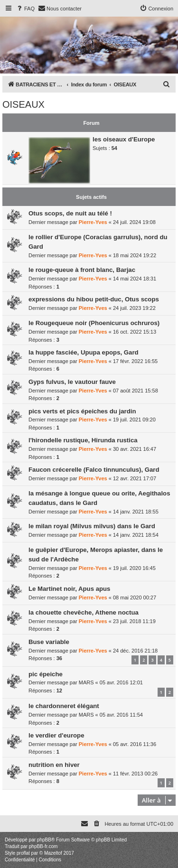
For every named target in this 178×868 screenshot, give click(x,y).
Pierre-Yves (93, 222)
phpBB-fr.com (43, 846)
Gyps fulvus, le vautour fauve (72, 382)
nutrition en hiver (54, 765)
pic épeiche (46, 674)
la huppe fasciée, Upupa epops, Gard (84, 352)
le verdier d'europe (56, 735)
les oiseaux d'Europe (124, 139)
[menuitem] (25, 9)
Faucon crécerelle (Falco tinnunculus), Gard (94, 470)
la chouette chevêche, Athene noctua (84, 612)
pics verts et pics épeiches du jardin (82, 411)
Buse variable (49, 642)
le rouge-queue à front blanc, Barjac (82, 270)
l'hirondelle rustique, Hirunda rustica (83, 440)
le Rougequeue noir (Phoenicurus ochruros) (94, 323)
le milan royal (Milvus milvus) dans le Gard (92, 526)
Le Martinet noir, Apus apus (69, 589)
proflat (23, 853)
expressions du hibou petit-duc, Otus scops (94, 299)
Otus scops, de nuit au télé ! (70, 213)
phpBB (44, 840)
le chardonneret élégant (64, 706)
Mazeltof (53, 853)
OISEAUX (23, 104)
